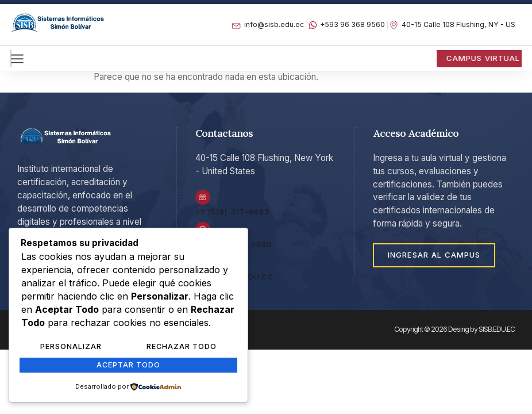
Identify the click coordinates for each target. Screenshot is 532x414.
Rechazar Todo (181, 348)
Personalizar (71, 348)
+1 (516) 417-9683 (232, 214)
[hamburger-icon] (11, 58)
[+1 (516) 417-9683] (203, 199)
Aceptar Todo (128, 366)
